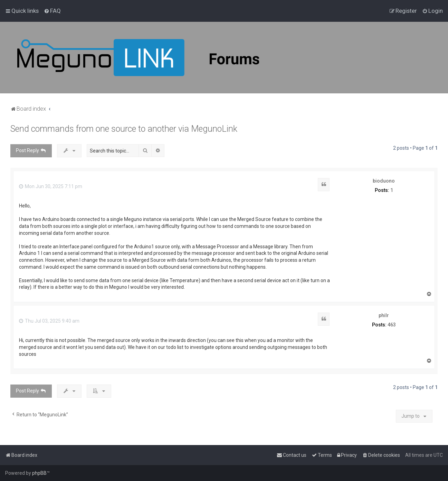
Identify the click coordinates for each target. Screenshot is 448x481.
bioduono (384, 181)
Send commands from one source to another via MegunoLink (124, 129)
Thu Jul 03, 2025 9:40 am (49, 321)
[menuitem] (52, 11)
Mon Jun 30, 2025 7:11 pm (51, 186)
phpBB (39, 473)
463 (392, 325)
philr (384, 315)
